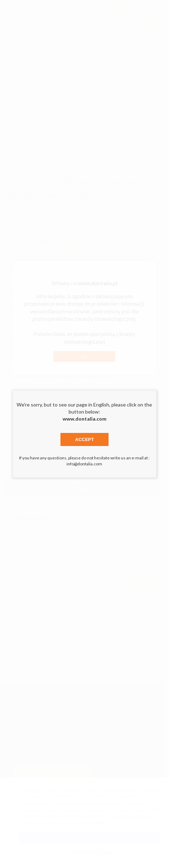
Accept (84, 439)
